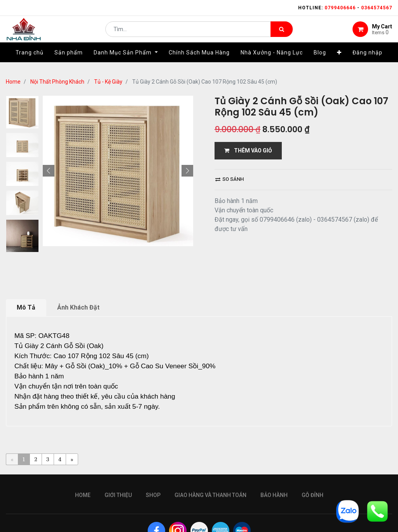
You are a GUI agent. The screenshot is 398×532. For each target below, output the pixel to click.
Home (13, 82)
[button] (339, 61)
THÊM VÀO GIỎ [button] (248, 150)
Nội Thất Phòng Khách (57, 82)
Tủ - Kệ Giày (108, 82)
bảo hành (274, 495)
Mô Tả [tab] (26, 307)
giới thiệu (118, 495)
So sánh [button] (230, 179)
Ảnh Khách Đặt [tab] (78, 307)
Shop (153, 495)
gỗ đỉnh (312, 495)
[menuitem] (30, 61)
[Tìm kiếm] (282, 33)
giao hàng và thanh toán (210, 495)
